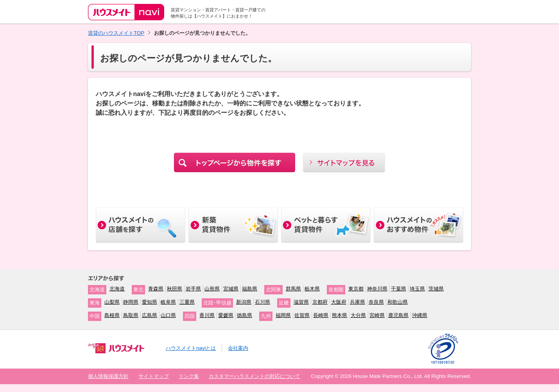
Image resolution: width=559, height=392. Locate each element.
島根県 (112, 315)
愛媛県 (226, 315)
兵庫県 (357, 302)
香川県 (207, 315)
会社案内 (238, 348)
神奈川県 (377, 289)
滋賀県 (301, 302)
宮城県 (231, 289)
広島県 (150, 315)
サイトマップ (154, 376)
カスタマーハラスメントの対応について (254, 376)
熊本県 (340, 315)
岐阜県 (168, 302)
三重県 (187, 302)
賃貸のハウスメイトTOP (116, 33)
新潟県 (244, 302)
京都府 (320, 302)
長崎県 (321, 315)
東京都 (356, 289)
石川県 (262, 302)
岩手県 (193, 289)
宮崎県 (377, 315)
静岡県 (131, 302)
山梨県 (112, 302)
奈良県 (376, 302)
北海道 (117, 289)
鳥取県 (131, 315)
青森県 (156, 289)
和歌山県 (398, 302)
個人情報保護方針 (108, 376)
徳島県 (245, 315)
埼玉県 (417, 289)
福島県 (250, 289)
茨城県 (436, 289)
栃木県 (312, 289)
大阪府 (339, 302)
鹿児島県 (398, 315)
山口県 (168, 315)
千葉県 (399, 289)
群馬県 (293, 289)
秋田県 (175, 289)
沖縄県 (420, 315)
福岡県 (283, 315)
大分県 (358, 315)
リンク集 (189, 376)
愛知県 (150, 302)
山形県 (212, 289)
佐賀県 (302, 315)
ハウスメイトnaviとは (191, 348)
